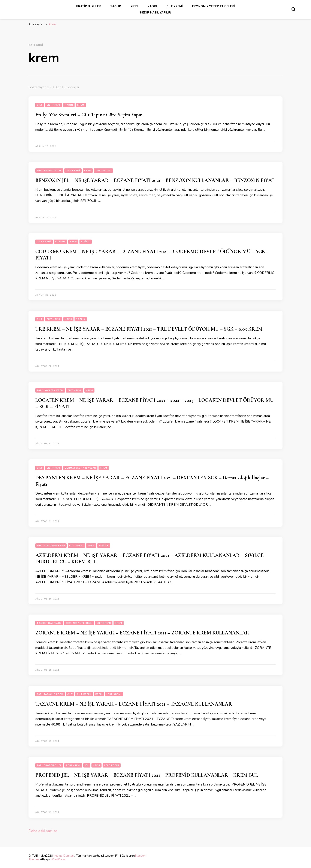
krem (81, 105)
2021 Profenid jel (49, 765)
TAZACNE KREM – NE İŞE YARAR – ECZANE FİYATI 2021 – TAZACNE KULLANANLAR (134, 704)
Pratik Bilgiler (89, 6)
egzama (61, 242)
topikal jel (103, 171)
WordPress (58, 859)
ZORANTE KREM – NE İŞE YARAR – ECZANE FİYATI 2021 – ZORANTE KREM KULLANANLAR (142, 633)
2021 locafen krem (50, 390)
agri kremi (73, 765)
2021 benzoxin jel (49, 171)
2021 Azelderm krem (51, 546)
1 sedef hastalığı (49, 623)
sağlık (116, 6)
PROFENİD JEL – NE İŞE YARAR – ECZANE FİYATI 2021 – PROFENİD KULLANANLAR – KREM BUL (147, 775)
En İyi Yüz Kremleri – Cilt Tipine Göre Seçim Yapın (89, 115)
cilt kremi (175, 6)
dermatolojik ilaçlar (80, 468)
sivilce (104, 546)
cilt (40, 105)
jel (87, 765)
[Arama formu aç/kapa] (293, 9)
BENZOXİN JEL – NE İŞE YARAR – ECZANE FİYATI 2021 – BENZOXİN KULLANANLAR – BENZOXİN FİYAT (155, 180)
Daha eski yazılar (43, 831)
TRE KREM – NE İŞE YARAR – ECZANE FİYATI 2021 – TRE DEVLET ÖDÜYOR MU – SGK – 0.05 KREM (149, 329)
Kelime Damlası (64, 856)
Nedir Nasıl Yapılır (155, 13)
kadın (152, 6)
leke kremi (114, 694)
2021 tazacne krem (50, 694)
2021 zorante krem (79, 623)
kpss (134, 6)
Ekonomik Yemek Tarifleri (213, 6)
